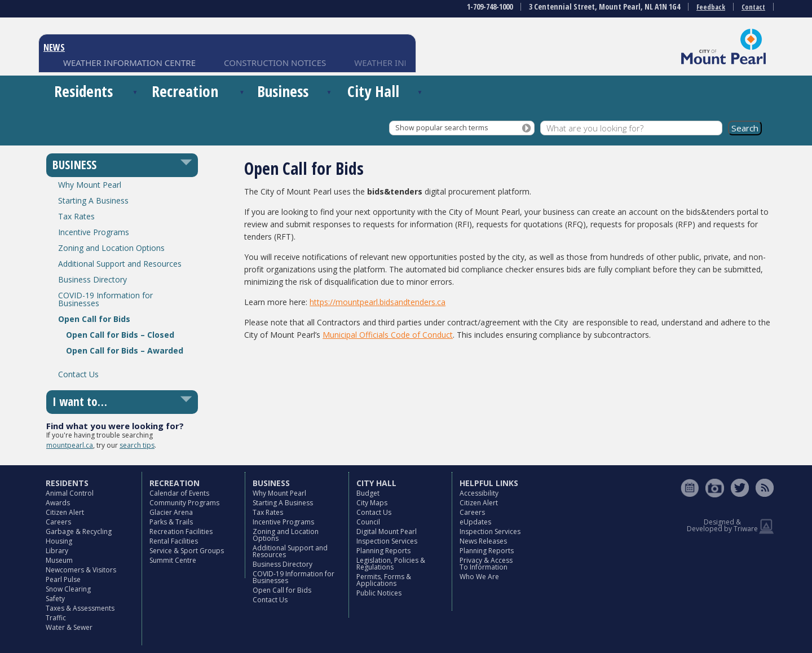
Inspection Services (387, 541)
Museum (59, 560)
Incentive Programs (94, 232)
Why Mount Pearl (90, 185)
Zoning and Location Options (111, 248)
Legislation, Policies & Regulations (391, 564)
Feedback (711, 7)
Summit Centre (173, 560)
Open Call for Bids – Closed (120, 335)
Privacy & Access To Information (486, 564)
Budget (368, 493)
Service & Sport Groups (187, 551)
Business (283, 91)
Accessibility (479, 493)
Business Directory (92, 279)
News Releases (483, 541)
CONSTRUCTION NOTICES (275, 63)
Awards (58, 503)
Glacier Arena (171, 512)
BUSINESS (74, 165)
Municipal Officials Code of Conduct (388, 335)
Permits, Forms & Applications (384, 580)
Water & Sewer (69, 627)
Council (368, 522)
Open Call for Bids (94, 319)
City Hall (373, 91)
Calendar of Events (179, 493)
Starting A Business (93, 200)
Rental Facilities (174, 541)
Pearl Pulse (63, 579)
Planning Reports (383, 551)
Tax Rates (76, 216)
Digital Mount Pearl (387, 531)
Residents (83, 91)
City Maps (372, 503)
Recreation (185, 91)
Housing (59, 541)
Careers (58, 522)
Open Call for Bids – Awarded (125, 350)
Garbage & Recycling (79, 531)
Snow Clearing (68, 589)
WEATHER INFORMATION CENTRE (129, 63)
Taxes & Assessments (80, 608)
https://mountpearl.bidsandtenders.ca (378, 302)
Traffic (56, 618)
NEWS (54, 47)
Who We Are (479, 577)
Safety (55, 599)
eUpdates (475, 522)
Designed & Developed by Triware (722, 525)
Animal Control (70, 493)
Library (57, 551)
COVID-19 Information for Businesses (105, 299)
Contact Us (78, 374)
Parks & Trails (171, 522)
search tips (137, 445)
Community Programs (184, 503)
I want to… (80, 401)
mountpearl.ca (70, 445)
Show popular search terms (442, 128)
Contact (753, 7)
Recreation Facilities (181, 531)
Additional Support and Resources (120, 264)
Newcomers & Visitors (81, 570)
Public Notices (379, 593)
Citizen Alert (65, 512)
